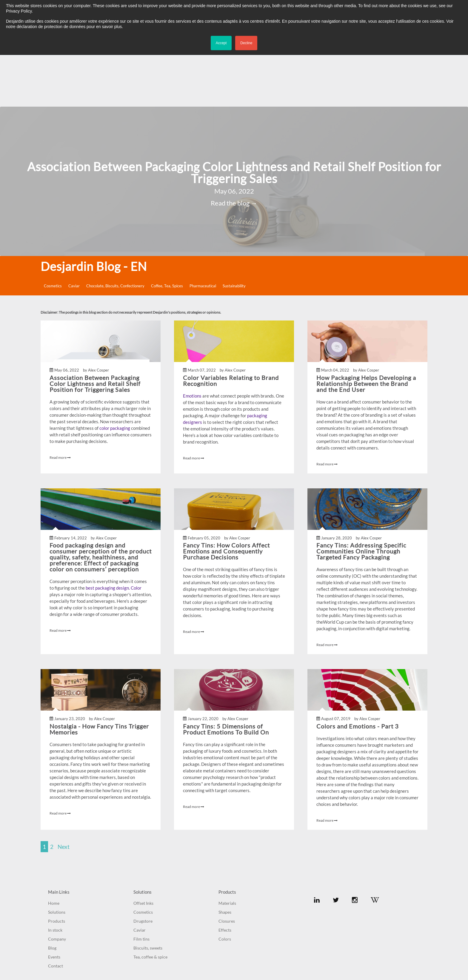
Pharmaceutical (203, 230)
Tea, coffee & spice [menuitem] (150, 901)
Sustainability (234, 230)
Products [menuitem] (57, 865)
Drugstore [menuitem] (143, 865)
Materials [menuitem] (227, 847)
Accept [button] (221, 43)
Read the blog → (234, 147)
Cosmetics (53, 230)
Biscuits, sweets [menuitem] (148, 892)
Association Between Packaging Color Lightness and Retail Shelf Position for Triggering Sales (234, 116)
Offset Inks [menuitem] (143, 847)
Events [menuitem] (54, 901)
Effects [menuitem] (225, 874)
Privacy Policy (248, 949)
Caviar (74, 230)
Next (64, 790)
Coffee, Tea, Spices (167, 230)
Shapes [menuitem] (225, 856)
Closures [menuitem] (227, 865)
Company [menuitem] (57, 883)
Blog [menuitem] (52, 892)
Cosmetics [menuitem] (143, 856)
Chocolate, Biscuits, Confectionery (115, 230)
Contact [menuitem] (56, 910)
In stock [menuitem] (55, 874)
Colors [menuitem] (225, 883)
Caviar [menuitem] (140, 874)
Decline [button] (246, 43)
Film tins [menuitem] (141, 883)
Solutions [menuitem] (57, 856)
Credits (270, 949)
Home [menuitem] (54, 847)
